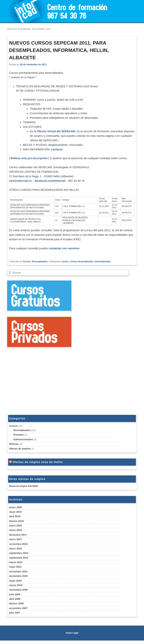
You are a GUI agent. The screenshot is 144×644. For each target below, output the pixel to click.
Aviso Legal (72, 636)
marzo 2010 (16, 589)
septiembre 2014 (19, 557)
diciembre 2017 (18, 538)
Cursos (27, 265)
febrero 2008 (16, 607)
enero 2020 (15, 511)
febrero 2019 (16, 525)
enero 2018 (15, 534)
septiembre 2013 (19, 561)
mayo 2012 (15, 571)
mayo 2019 (15, 515)
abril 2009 (15, 603)
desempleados (103, 265)
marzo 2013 (16, 566)
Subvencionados (23, 443)
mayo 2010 (15, 584)
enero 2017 (15, 543)
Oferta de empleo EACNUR (23, 490)
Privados (18, 438)
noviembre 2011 (18, 575)
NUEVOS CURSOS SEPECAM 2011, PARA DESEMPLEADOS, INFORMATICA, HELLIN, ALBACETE (59, 50)
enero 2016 (15, 552)
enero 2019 (15, 529)
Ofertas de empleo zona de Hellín (38, 466)
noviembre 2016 (18, 548)
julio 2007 (15, 616)
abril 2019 (15, 520)
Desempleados (40, 265)
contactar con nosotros (65, 252)
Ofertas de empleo (20, 452)
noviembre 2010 (18, 580)
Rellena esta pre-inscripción (29, 160)
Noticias (14, 447)
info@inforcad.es (21, 183)
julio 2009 (15, 598)
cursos (65, 265)
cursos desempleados (82, 265)
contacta (58, 151)
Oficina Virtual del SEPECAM (57, 133)
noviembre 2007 (18, 612)
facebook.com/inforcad (51, 183)
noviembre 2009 (18, 593)
